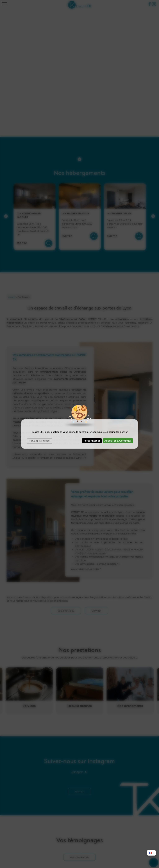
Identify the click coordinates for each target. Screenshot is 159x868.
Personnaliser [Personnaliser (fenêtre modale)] (92, 441)
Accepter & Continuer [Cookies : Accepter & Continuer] (118, 441)
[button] (151, 853)
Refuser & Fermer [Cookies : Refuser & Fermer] (40, 441)
